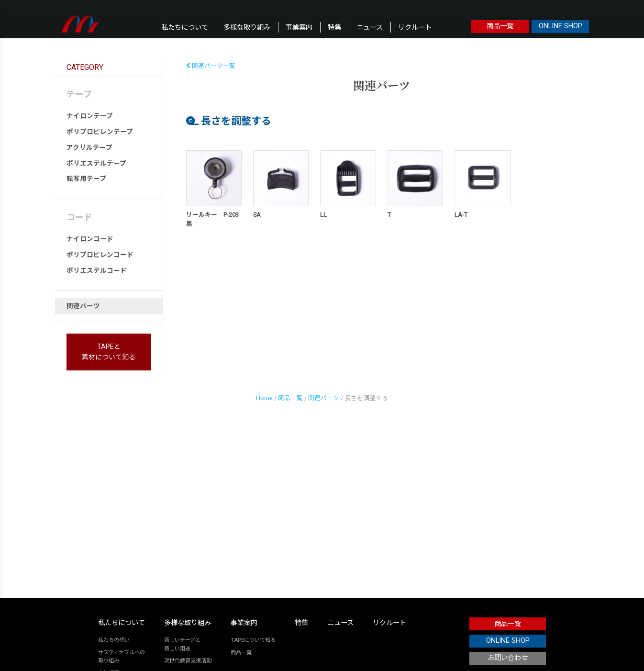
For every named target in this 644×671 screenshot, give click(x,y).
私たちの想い (114, 640)
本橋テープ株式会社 (81, 24)
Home (264, 398)
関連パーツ (83, 306)
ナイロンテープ (90, 116)
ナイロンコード (90, 239)
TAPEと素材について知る (109, 352)
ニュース (370, 28)
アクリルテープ (89, 147)
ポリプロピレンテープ (100, 132)
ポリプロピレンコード (100, 255)
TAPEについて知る (253, 640)
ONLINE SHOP (561, 26)
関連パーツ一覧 (211, 66)
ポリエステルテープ (96, 163)
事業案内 (299, 28)
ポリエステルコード (97, 270)
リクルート (415, 28)
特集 (334, 28)
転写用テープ (86, 179)
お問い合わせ (508, 658)
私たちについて (185, 28)
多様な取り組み (247, 28)
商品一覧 (500, 26)
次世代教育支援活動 (188, 661)
